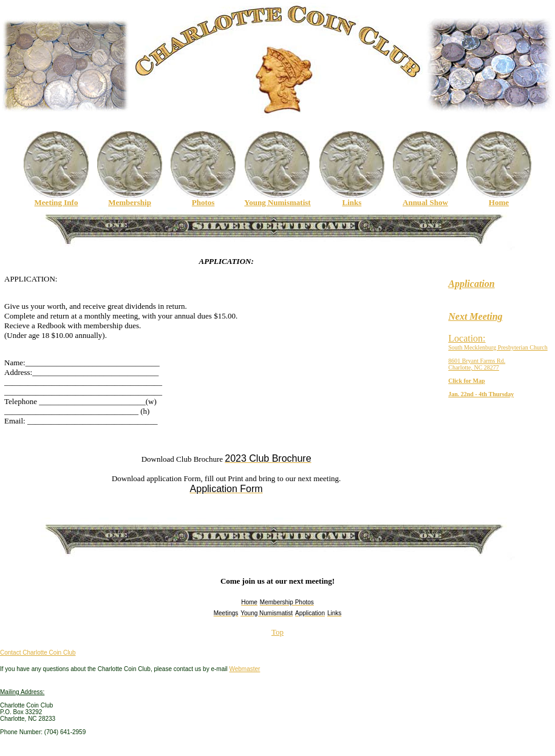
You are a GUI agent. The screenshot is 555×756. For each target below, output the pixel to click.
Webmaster (244, 669)
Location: (467, 338)
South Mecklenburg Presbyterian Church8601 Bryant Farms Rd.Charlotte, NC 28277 (498, 357)
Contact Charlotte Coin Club (38, 653)
